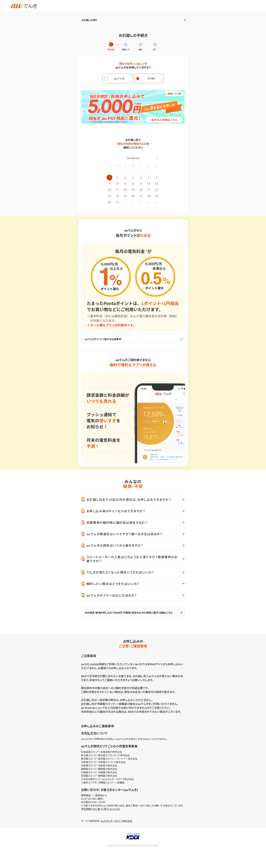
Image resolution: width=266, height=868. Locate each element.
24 (117, 196)
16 (109, 190)
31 (117, 202)
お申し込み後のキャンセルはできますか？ (116, 511)
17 (117, 190)
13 (141, 184)
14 (149, 184)
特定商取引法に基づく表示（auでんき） (101, 809)
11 (125, 184)
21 (149, 190)
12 (133, 184)
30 (109, 202)
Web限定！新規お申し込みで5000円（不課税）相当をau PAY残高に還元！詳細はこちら (134, 613)
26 (133, 196)
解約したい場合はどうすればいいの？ (113, 584)
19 (133, 190)
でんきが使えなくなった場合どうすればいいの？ (120, 572)
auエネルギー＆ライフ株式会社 (117, 821)
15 (157, 184)
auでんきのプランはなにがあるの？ (112, 595)
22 (157, 190)
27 (141, 196)
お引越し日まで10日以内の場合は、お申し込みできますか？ (129, 499)
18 (125, 190)
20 (141, 190)
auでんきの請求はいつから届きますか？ (115, 545)
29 (157, 196)
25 (125, 196)
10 (117, 184)
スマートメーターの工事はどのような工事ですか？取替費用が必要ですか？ (132, 559)
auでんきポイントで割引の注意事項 (134, 339)
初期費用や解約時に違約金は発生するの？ (117, 522)
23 (109, 196)
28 (149, 196)
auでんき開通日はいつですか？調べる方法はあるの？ (124, 534)
